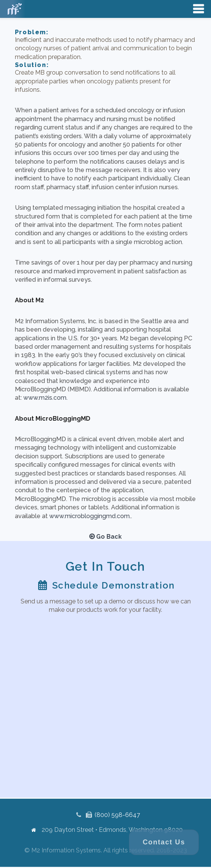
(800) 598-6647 (117, 815)
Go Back (105, 537)
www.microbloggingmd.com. (90, 516)
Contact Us (164, 842)
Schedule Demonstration (114, 585)
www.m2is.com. (45, 398)
